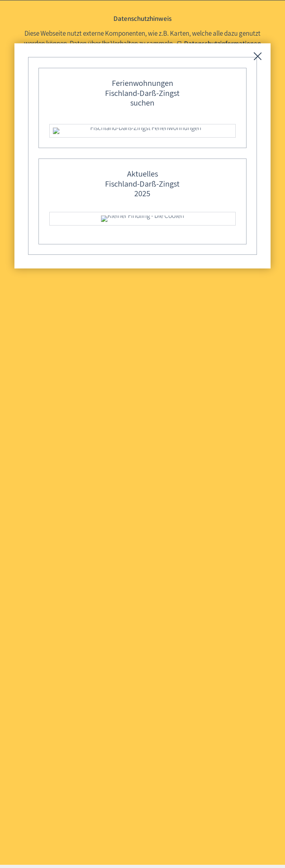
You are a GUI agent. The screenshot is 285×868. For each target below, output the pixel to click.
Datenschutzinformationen (222, 43)
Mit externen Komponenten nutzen (84, 65)
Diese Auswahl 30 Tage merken (146, 80)
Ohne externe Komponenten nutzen (198, 65)
